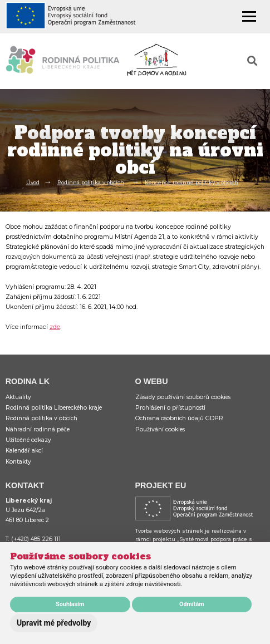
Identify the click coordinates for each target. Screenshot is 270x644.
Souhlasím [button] (70, 604)
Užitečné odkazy (28, 440)
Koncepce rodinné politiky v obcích (192, 182)
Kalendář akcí (24, 451)
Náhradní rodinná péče (38, 429)
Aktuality (18, 397)
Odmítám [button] (192, 604)
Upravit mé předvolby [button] (54, 623)
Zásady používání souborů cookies (183, 397)
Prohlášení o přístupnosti (170, 408)
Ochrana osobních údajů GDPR (179, 418)
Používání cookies (160, 429)
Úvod (33, 182)
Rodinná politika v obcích (91, 182)
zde (55, 327)
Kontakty (18, 462)
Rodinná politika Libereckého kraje (54, 408)
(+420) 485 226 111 (36, 539)
